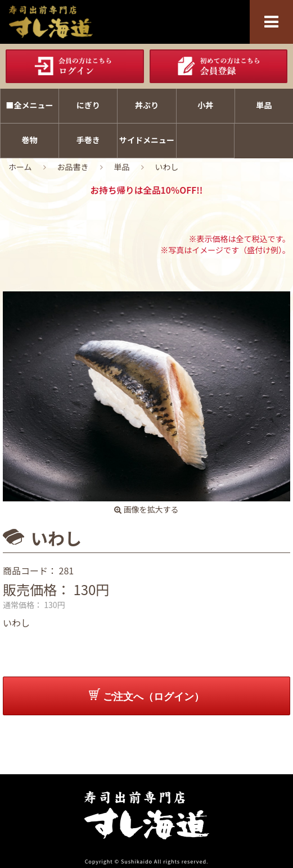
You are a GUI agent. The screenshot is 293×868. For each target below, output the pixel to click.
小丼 (205, 105)
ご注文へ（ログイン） (146, 695)
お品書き (73, 167)
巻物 (30, 140)
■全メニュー (30, 105)
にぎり (88, 105)
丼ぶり (147, 105)
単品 (264, 105)
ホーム (20, 167)
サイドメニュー (147, 140)
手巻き (88, 140)
